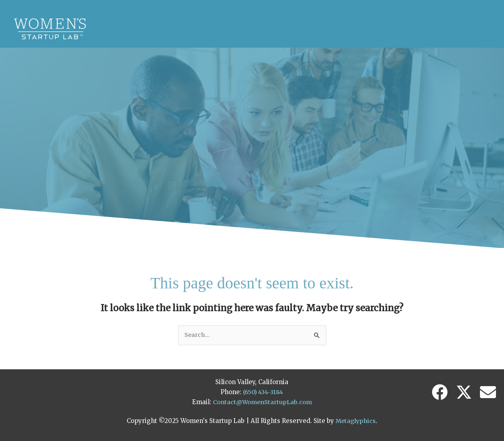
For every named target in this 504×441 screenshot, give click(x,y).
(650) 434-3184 (263, 390)
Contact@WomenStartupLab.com (262, 400)
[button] (440, 391)
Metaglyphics (356, 419)
